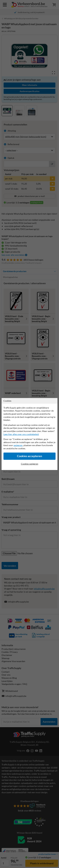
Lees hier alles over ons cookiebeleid (21, 434)
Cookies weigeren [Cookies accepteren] (30, 464)
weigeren (18, 445)
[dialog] (29, 434)
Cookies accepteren (29, 456)
